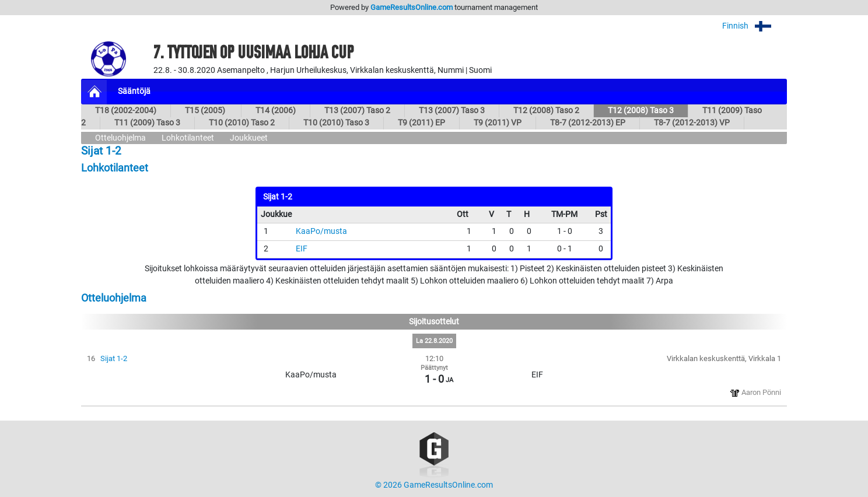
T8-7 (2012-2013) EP (588, 123)
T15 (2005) (206, 111)
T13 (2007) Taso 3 (452, 111)
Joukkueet (249, 138)
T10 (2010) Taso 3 (336, 123)
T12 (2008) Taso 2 (546, 111)
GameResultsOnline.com (412, 7)
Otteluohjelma (120, 138)
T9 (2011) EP (421, 123)
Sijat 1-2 (114, 358)
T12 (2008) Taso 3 (641, 111)
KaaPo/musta (321, 231)
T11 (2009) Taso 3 (147, 123)
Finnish (755, 26)
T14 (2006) (276, 111)
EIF (302, 249)
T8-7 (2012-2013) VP (692, 123)
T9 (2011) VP (498, 123)
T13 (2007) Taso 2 (357, 111)
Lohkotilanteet (188, 138)
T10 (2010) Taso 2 (242, 123)
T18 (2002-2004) (126, 111)
